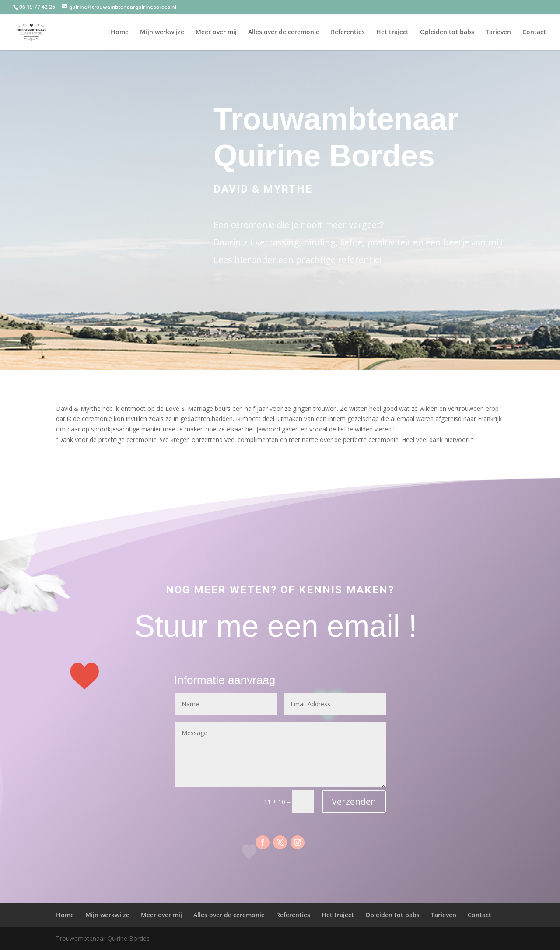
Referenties (348, 32)
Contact (534, 32)
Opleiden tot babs (447, 32)
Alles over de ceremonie (284, 32)
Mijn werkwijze (162, 32)
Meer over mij (216, 32)
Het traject (392, 32)
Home (120, 32)
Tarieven (498, 32)
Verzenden (354, 801)
